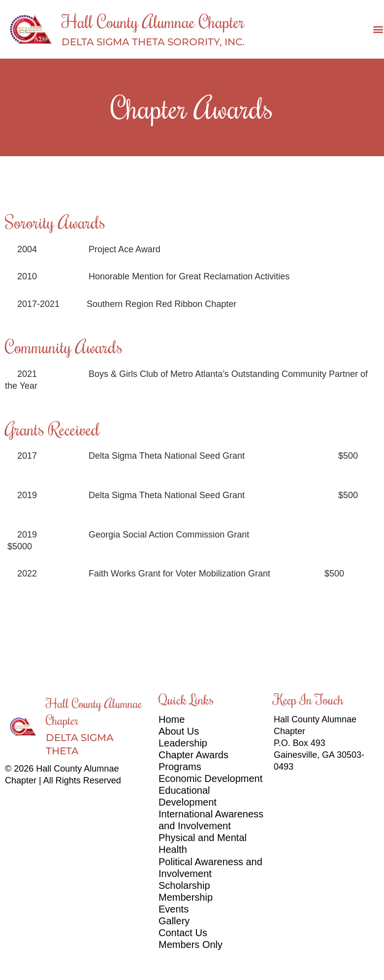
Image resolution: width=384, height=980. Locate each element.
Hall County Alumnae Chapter (153, 21)
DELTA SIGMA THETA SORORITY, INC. (153, 42)
